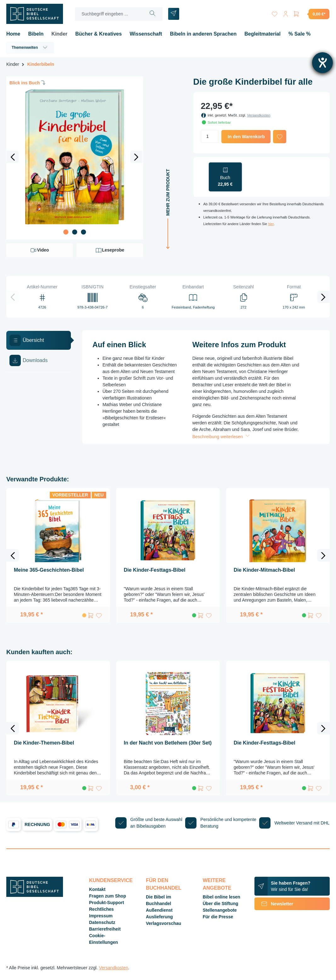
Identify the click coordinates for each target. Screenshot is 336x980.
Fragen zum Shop (108, 896)
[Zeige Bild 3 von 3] (83, 232)
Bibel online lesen (222, 897)
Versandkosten (259, 115)
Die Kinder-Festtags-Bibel (155, 570)
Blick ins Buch (28, 82)
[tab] (39, 340)
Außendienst (159, 910)
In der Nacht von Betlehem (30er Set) (168, 743)
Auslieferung (159, 917)
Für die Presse (218, 917)
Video (39, 250)
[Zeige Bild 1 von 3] (66, 232)
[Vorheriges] (13, 157)
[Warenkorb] (311, 14)
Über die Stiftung (221, 904)
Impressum (101, 916)
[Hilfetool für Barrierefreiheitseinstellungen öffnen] (322, 63)
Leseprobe (110, 250)
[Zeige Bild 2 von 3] (75, 232)
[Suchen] (153, 14)
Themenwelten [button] (30, 48)
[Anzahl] (210, 136)
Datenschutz (102, 922)
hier (271, 224)
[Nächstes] (136, 157)
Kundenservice (111, 880)
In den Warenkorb (246, 137)
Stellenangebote (220, 910)
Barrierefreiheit (105, 929)
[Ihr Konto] (285, 13)
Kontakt (97, 889)
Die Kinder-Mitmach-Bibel (264, 570)
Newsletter (274, 904)
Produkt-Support (107, 903)
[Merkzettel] (274, 13)
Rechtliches (102, 909)
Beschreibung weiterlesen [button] (222, 437)
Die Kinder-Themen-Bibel (44, 743)
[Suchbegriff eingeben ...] (109, 14)
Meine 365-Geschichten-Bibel (49, 570)
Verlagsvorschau (163, 923)
